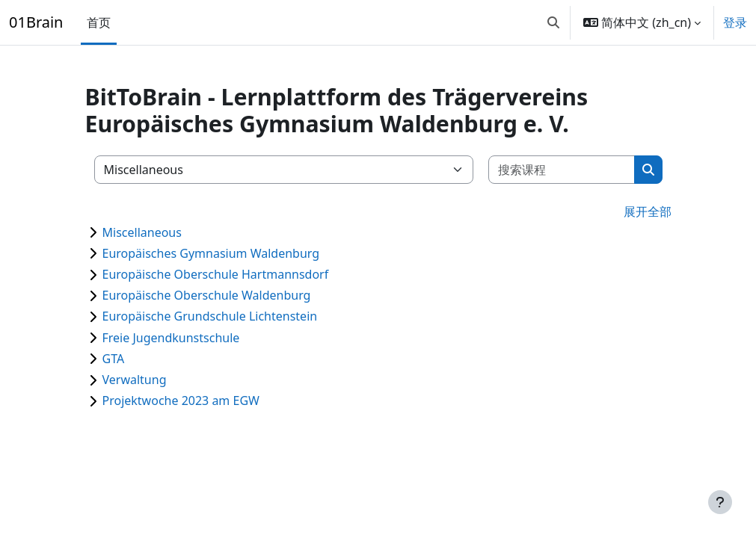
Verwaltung (135, 380)
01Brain (36, 22)
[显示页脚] (720, 502)
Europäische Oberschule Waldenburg (207, 295)
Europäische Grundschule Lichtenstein (210, 316)
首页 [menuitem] (99, 22)
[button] (553, 22)
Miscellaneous (142, 232)
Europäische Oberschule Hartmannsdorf (216, 274)
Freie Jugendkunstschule (171, 338)
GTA (114, 359)
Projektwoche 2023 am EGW (181, 401)
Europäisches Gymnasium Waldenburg (211, 253)
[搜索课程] (562, 170)
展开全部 (648, 211)
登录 (735, 22)
